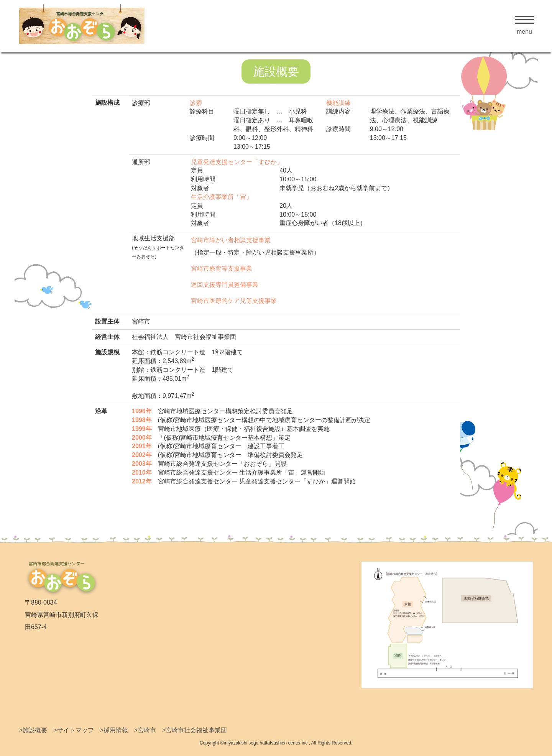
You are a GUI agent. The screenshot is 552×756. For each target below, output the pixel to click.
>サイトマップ (73, 730)
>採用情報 (114, 730)
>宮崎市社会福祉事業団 (195, 730)
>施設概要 (33, 730)
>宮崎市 (145, 730)
